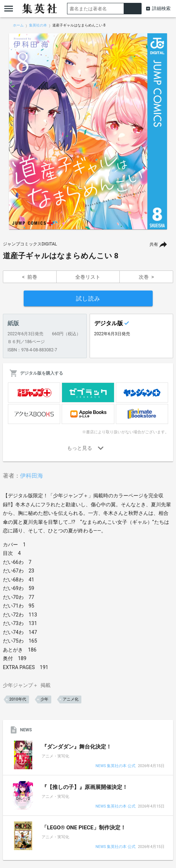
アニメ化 (71, 699)
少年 (44, 699)
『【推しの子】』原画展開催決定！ (85, 787)
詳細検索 (161, 8)
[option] (88, 131)
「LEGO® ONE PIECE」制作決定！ (84, 828)
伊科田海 (32, 476)
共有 (154, 244)
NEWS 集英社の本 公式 (115, 766)
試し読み (88, 299)
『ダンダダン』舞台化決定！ (77, 747)
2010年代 (18, 699)
